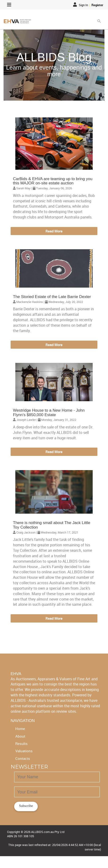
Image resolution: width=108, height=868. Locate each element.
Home (20, 729)
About (20, 736)
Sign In (81, 5)
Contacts (23, 758)
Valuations (24, 751)
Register (97, 5)
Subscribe (26, 806)
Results (21, 743)
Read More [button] (54, 231)
